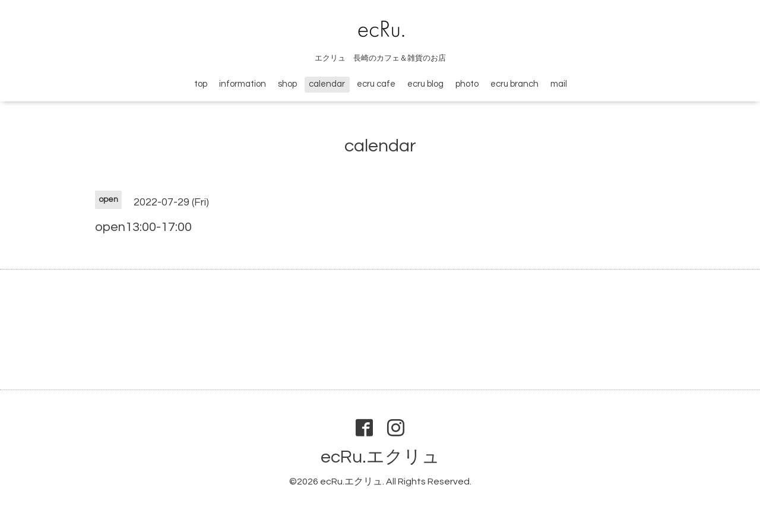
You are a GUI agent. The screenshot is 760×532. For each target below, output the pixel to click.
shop (287, 84)
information (243, 84)
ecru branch (514, 84)
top (201, 84)
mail (559, 84)
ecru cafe (376, 84)
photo (467, 84)
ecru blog (425, 84)
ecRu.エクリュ (380, 457)
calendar (327, 84)
